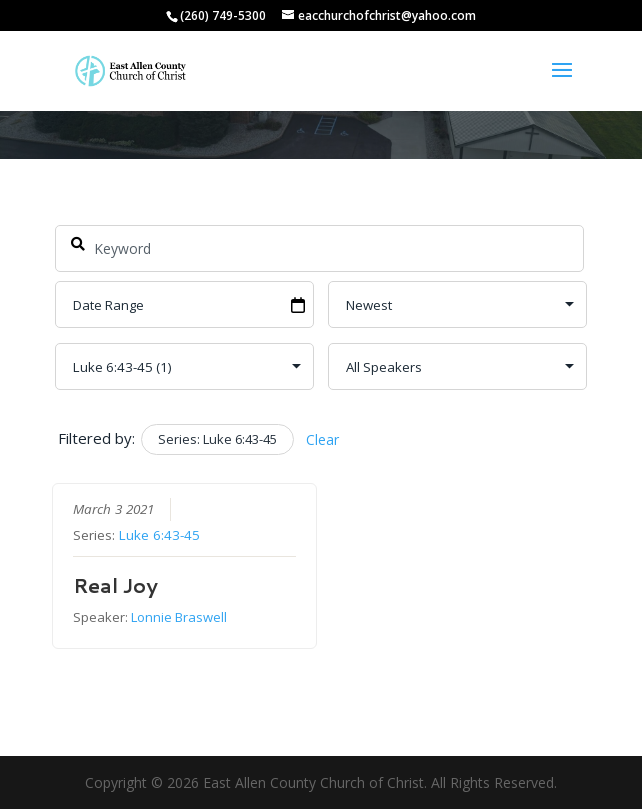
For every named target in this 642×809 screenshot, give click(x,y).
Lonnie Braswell (179, 617)
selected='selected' (184, 366)
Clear (322, 439)
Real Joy (115, 585)
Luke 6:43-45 (159, 535)
